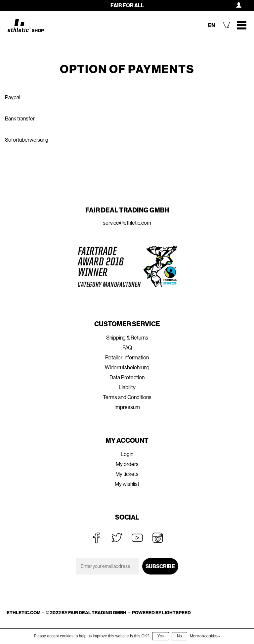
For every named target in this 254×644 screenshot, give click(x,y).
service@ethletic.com (127, 223)
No (179, 636)
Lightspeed (176, 613)
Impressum (127, 407)
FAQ (127, 348)
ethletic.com (24, 613)
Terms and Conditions (127, 397)
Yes (161, 636)
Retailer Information (127, 358)
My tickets (127, 474)
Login (127, 454)
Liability (127, 387)
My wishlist (127, 484)
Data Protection (127, 377)
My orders (127, 464)
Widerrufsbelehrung (127, 368)
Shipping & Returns (127, 338)
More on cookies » (205, 636)
